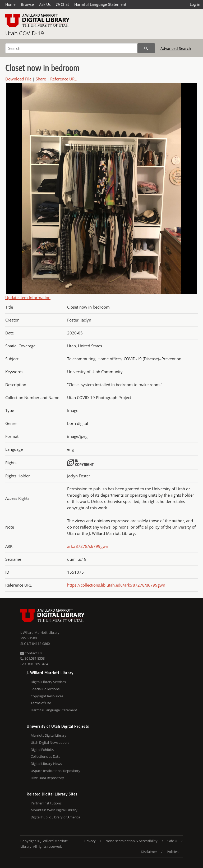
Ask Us (45, 4)
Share (41, 79)
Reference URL (63, 79)
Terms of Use (41, 703)
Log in (195, 4)
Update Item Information (28, 298)
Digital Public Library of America (55, 817)
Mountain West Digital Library (54, 810)
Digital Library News (46, 764)
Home (10, 4)
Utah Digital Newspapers (50, 742)
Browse (27, 4)
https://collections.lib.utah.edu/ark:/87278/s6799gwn (116, 585)
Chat (63, 4)
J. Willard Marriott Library (40, 632)
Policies (173, 852)
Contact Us (31, 653)
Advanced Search (176, 48)
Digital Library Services (48, 682)
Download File (18, 79)
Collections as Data (45, 756)
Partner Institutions (46, 803)
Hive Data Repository (47, 778)
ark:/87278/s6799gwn (88, 546)
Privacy (90, 841)
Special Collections (45, 689)
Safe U (172, 841)
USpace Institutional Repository (56, 771)
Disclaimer (149, 852)
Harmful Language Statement (100, 4)
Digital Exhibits (42, 750)
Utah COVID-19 (25, 33)
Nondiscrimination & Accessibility (132, 841)
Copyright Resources (47, 696)
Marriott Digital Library (49, 735)
